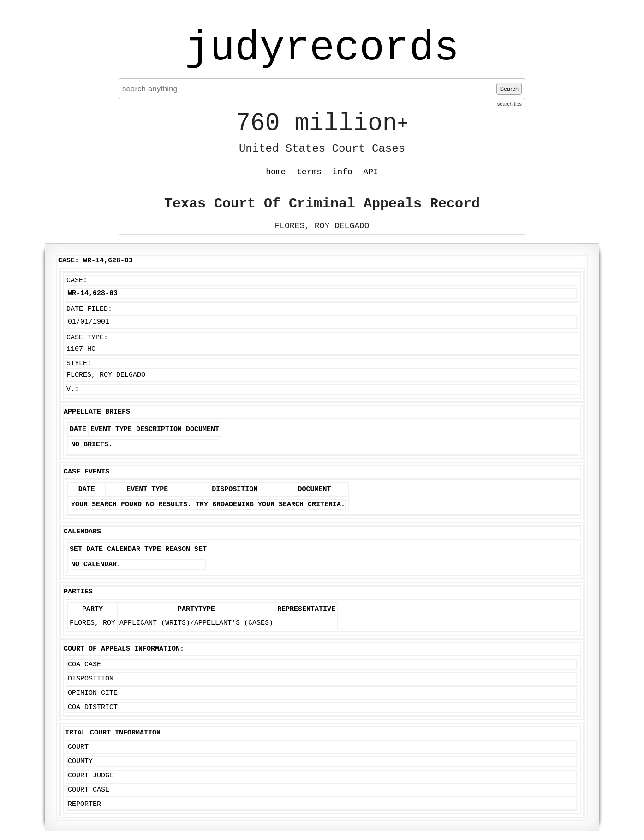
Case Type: (87, 338)
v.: (73, 389)
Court (78, 747)
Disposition (91, 679)
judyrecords (322, 48)
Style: (79, 364)
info (343, 172)
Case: (77, 281)
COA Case (84, 665)
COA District (93, 707)
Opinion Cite (93, 693)
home (276, 172)
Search (509, 89)
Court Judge (91, 776)
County (80, 761)
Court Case (89, 790)
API (370, 172)
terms (309, 172)
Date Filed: (89, 309)
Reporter (84, 804)
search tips (510, 104)
